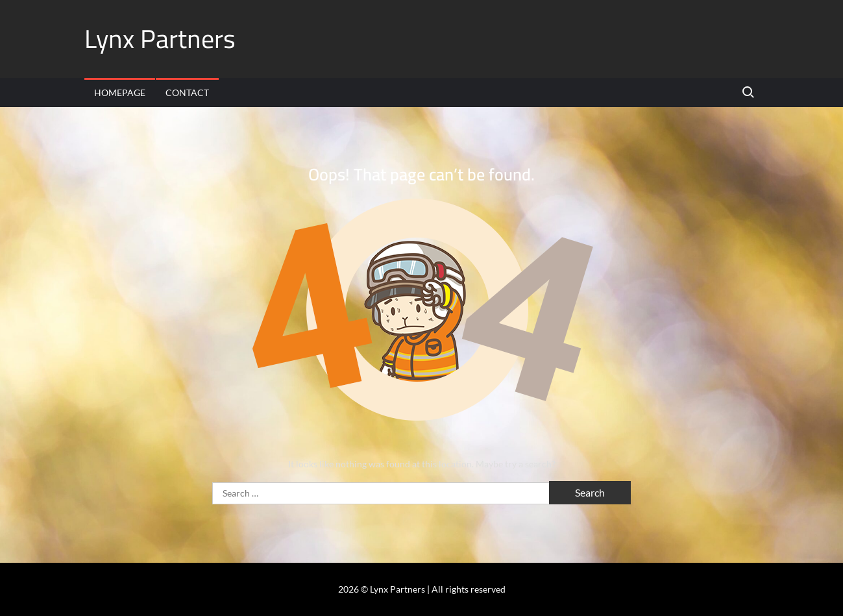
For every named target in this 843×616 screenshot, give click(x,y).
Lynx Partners (160, 39)
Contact (187, 92)
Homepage (120, 92)
